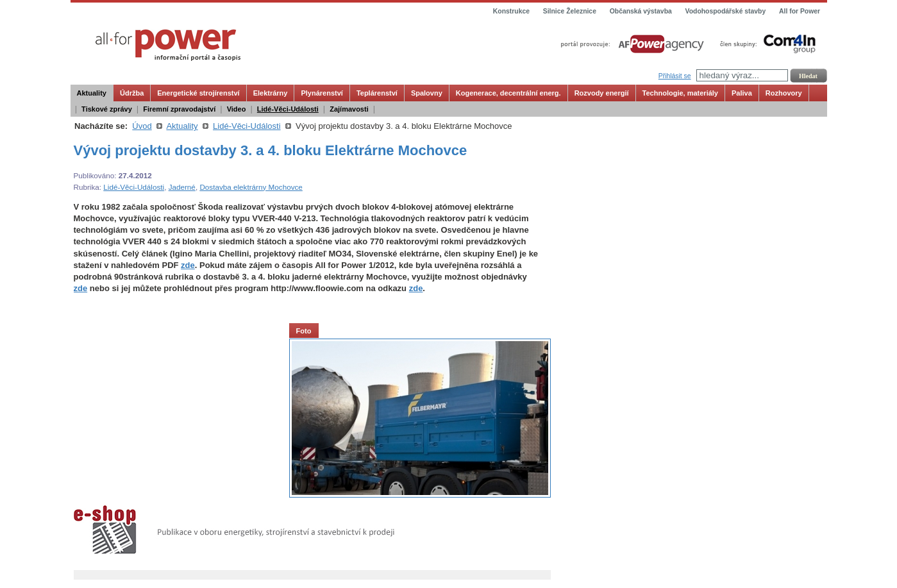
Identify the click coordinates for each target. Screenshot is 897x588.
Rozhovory (784, 93)
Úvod (142, 126)
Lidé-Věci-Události (288, 109)
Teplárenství (377, 93)
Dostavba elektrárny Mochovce (251, 187)
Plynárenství (322, 93)
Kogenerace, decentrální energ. (508, 93)
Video (237, 109)
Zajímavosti (349, 109)
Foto (304, 331)
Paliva (742, 93)
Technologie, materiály (680, 93)
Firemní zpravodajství (179, 109)
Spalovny (427, 93)
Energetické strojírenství (198, 93)
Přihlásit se (675, 76)
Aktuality (92, 93)
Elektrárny (271, 93)
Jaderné (182, 187)
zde (188, 265)
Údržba (132, 93)
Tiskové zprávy (107, 109)
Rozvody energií (602, 93)
